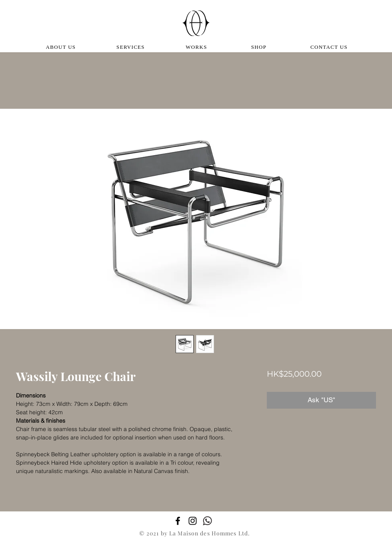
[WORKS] (197, 47)
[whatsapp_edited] (207, 521)
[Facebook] (178, 521)
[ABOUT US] (62, 47)
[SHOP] (260, 47)
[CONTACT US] (330, 47)
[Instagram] (193, 521)
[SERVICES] (131, 47)
